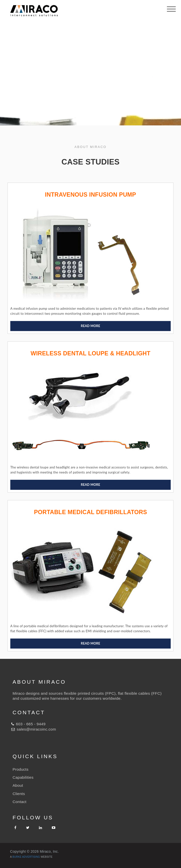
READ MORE (91, 326)
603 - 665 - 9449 (31, 724)
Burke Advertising (26, 857)
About (18, 785)
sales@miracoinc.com (36, 729)
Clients (19, 794)
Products (20, 769)
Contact (19, 802)
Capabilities (23, 777)
